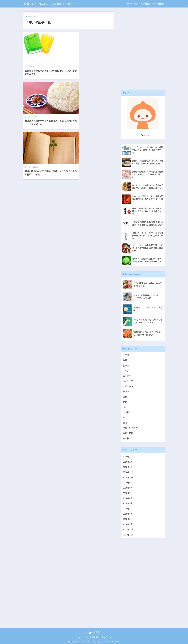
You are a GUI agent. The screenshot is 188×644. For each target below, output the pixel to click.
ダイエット (128, 386)
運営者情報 (145, 4)
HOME (94, 632)
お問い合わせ (158, 4)
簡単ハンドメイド (131, 428)
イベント (127, 371)
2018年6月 (128, 498)
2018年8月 (128, 488)
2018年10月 (128, 478)
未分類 (126, 412)
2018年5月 (128, 503)
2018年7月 (128, 493)
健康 (125, 397)
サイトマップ (132, 4)
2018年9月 (128, 483)
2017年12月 (128, 530)
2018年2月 (128, 519)
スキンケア (128, 381)
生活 (125, 423)
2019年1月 (128, 462)
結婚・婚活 (128, 433)
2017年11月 (128, 535)
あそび (126, 355)
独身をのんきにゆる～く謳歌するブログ (51, 4)
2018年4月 (128, 509)
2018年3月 (128, 514)
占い (125, 407)
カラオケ (127, 376)
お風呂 (126, 366)
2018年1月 (128, 524)
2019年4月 (128, 457)
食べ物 (126, 439)
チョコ (126, 392)
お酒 (125, 360)
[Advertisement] (143, 48)
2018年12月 (128, 467)
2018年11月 (128, 472)
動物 (125, 402)
